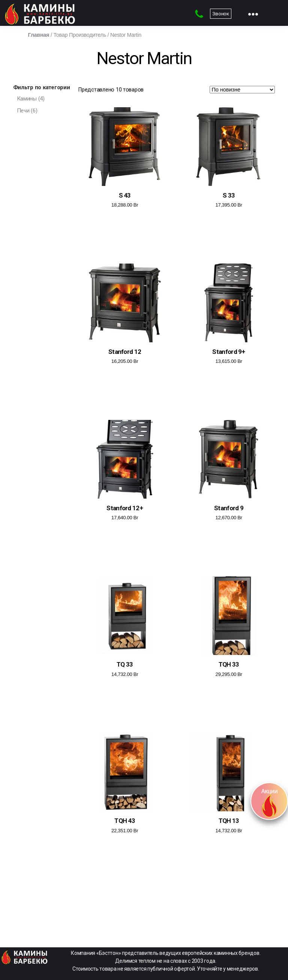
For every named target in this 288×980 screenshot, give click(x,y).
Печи (23, 111)
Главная (39, 35)
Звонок (220, 14)
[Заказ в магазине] (242, 90)
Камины (27, 99)
